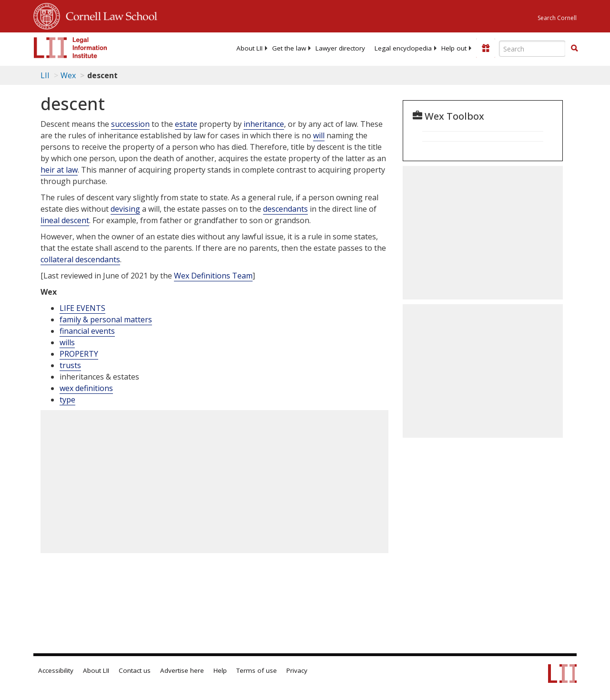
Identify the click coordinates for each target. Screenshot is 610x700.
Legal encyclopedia (403, 48)
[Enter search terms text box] (532, 49)
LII (45, 75)
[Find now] (574, 49)
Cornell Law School (109, 15)
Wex (68, 75)
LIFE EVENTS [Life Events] (82, 308)
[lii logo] (71, 48)
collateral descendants (80, 259)
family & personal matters (106, 319)
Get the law (289, 48)
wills (67, 342)
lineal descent (65, 220)
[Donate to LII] (486, 48)
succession (130, 124)
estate (186, 124)
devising (125, 209)
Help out (454, 48)
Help (220, 670)
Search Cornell (557, 18)
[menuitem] (249, 48)
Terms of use (257, 670)
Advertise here (182, 670)
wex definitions (86, 388)
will (319, 135)
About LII (249, 48)
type (67, 400)
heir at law (59, 170)
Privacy (297, 670)
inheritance (264, 124)
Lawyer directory (340, 48)
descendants (285, 209)
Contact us (135, 670)
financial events (87, 331)
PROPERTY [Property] (79, 354)
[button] (574, 48)
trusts (70, 365)
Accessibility (56, 670)
